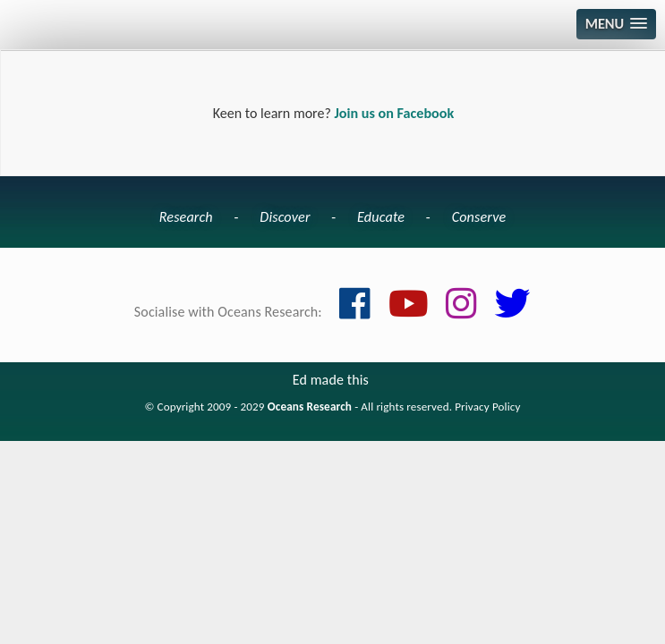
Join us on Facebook (394, 113)
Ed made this (331, 380)
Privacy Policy (487, 407)
